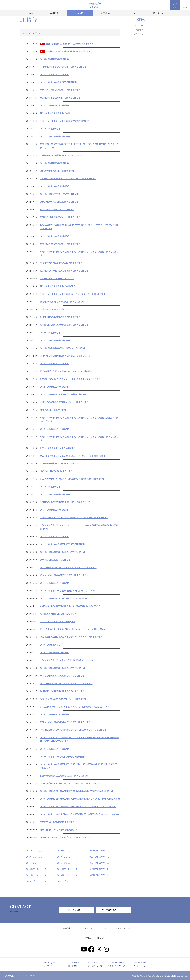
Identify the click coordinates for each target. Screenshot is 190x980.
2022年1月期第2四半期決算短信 (55, 387)
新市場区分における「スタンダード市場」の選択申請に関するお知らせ (71, 379)
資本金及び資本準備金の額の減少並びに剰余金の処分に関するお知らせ (72, 637)
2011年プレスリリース (36, 875)
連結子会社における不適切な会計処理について (61, 830)
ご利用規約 (9, 975)
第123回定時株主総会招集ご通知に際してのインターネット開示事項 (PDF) (74, 629)
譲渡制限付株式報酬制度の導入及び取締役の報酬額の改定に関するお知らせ (74, 479)
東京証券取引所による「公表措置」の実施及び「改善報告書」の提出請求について (76, 707)
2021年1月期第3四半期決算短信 (55, 510)
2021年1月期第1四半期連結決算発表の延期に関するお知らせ (68, 591)
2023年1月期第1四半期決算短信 (55, 236)
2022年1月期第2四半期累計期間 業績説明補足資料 (64, 394)
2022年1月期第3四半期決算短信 (55, 363)
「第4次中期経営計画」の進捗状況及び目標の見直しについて (67, 660)
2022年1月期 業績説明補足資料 (55, 340)
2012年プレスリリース (99, 869)
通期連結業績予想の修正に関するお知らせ (59, 171)
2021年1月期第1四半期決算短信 (55, 583)
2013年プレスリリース (67, 869)
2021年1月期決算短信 (50, 487)
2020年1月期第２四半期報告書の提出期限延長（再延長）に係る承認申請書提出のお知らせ (80, 799)
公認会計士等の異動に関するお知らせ (57, 471)
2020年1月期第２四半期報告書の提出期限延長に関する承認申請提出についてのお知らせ (80, 814)
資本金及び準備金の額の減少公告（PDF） (58, 614)
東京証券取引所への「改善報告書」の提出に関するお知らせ (66, 683)
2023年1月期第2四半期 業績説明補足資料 (60, 194)
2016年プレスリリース (67, 863)
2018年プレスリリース (99, 857)
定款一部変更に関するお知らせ (54, 309)
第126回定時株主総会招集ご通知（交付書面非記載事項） (65, 121)
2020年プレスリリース (36, 857)
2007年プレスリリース (67, 881)
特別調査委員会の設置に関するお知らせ (58, 822)
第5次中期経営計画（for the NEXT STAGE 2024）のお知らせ (67, 371)
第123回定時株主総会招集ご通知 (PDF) (58, 621)
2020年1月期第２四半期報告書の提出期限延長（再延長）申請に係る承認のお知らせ (77, 791)
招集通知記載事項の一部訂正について (57, 278)
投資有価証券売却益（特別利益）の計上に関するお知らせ (65, 402)
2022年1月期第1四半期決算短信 (55, 429)
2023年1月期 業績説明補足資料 (55, 136)
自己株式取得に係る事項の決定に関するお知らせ (62, 302)
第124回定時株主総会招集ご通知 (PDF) (58, 448)
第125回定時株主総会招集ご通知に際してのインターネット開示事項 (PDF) (74, 294)
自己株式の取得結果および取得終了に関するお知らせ (64, 271)
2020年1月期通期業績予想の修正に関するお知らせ (63, 668)
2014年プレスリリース (36, 869)
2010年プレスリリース (67, 875)
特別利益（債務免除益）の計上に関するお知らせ (61, 217)
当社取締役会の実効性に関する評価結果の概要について (71, 44)
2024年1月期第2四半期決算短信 (55, 74)
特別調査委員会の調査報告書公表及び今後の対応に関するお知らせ (70, 783)
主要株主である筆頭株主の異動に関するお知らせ (68, 51)
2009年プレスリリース (99, 875)
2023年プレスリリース (36, 851)
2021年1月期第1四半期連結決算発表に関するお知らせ (65, 598)
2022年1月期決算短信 (50, 333)
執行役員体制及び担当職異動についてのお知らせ (62, 676)
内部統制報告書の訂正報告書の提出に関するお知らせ (64, 776)
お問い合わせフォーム (112, 909)
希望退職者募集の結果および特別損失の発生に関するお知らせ (68, 178)
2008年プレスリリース (36, 881)
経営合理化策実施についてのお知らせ (57, 209)
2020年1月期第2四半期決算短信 (55, 749)
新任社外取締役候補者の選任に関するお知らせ (61, 317)
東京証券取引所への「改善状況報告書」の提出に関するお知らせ (68, 567)
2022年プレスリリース (67, 851)
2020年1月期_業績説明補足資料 (55, 652)
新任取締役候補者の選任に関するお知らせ (59, 463)
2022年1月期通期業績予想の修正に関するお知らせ (63, 348)
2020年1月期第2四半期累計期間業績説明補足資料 (63, 757)
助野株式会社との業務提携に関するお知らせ (60, 98)
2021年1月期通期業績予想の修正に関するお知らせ (63, 552)
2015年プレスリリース (99, 863)
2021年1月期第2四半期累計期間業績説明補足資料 (63, 544)
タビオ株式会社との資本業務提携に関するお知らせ (63, 67)
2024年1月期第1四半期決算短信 (55, 105)
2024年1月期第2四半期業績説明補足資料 (59, 82)
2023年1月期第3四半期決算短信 (55, 163)
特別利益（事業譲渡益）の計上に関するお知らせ (61, 90)
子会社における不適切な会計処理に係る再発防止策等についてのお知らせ (73, 730)
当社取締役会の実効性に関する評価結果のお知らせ (63, 691)
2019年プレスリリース (67, 857)
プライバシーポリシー (28, 975)
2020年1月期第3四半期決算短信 (55, 714)
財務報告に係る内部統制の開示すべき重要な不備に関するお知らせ (70, 606)
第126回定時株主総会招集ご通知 (55, 113)
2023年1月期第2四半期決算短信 (55, 186)
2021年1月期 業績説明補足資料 (55, 494)
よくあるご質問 (75, 909)
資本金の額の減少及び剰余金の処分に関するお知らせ (64, 325)
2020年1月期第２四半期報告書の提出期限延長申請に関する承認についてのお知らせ (78, 806)
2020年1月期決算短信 (50, 645)
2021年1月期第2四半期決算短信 (55, 536)
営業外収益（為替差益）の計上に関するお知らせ (61, 244)
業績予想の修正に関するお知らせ (55, 410)
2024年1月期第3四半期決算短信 (55, 59)
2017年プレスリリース (36, 863)
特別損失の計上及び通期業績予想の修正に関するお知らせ (66, 722)
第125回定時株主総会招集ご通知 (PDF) (58, 286)
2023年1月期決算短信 (50, 129)
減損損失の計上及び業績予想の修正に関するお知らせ (64, 575)
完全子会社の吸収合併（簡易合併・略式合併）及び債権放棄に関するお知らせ (74, 517)
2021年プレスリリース (99, 851)
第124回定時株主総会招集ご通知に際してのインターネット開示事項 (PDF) (74, 456)
